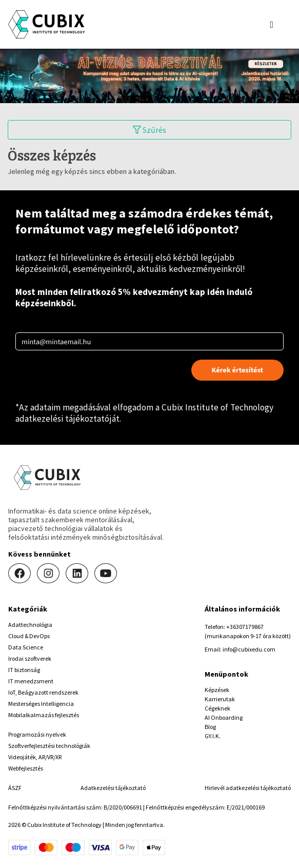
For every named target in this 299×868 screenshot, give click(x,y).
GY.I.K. (213, 736)
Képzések (217, 690)
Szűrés (149, 130)
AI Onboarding (224, 717)
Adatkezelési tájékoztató (113, 788)
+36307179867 (245, 627)
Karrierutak (220, 699)
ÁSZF (15, 788)
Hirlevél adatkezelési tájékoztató (248, 788)
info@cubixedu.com (249, 649)
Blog (210, 727)
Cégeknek (217, 708)
